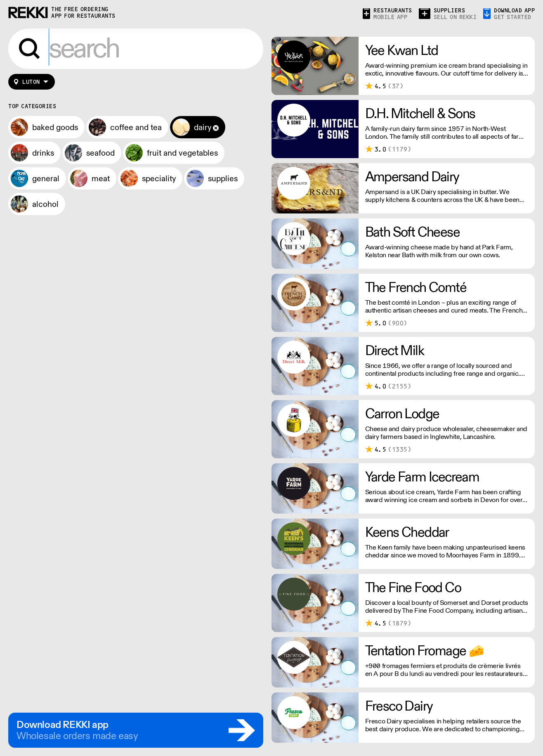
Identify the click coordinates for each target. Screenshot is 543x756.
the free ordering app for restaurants (83, 13)
